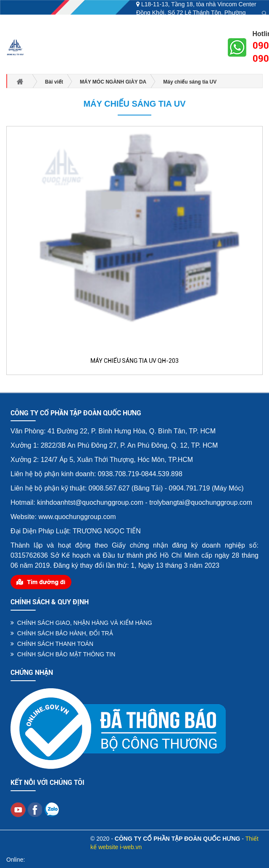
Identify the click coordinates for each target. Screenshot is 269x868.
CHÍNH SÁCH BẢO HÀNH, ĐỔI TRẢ (62, 633)
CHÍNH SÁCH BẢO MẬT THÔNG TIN (63, 654)
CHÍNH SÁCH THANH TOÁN (52, 644)
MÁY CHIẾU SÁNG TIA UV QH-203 (134, 361)
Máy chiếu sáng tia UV (134, 104)
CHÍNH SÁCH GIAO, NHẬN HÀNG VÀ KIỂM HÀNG (81, 623)
